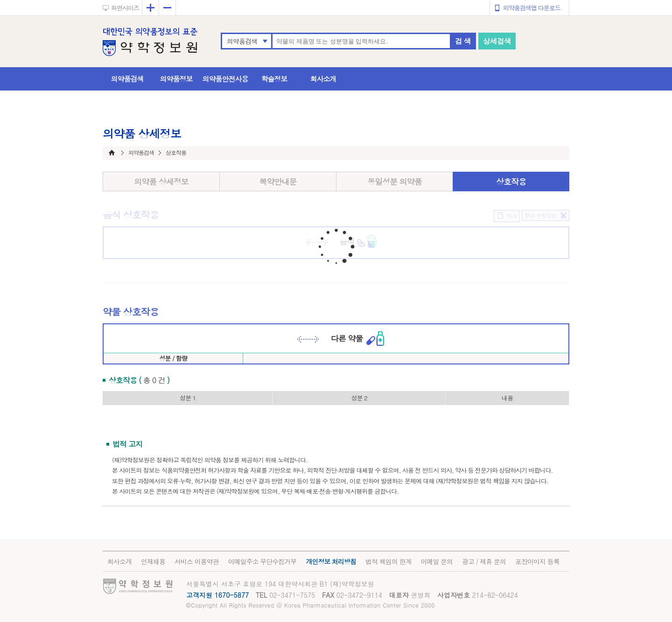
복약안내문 (278, 182)
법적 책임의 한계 (388, 561)
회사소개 (323, 79)
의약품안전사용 (225, 79)
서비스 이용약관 (197, 561)
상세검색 (497, 41)
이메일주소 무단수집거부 (262, 561)
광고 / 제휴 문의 (484, 561)
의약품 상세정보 (161, 182)
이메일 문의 (437, 561)
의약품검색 (242, 41)
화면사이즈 (125, 8)
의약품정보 (176, 79)
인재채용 (153, 561)
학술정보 (274, 79)
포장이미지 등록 (537, 561)
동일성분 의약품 (395, 182)
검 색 (463, 41)
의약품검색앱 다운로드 (532, 8)
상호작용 (511, 182)
